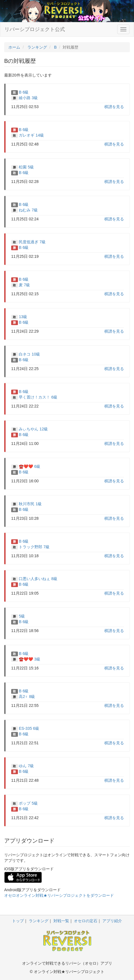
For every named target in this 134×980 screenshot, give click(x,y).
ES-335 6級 (29, 728)
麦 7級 (24, 285)
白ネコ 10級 (29, 354)
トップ (18, 921)
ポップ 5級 (28, 803)
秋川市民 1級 (30, 504)
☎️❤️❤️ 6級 (30, 466)
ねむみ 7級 (28, 210)
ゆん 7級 (26, 766)
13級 (23, 317)
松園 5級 (26, 167)
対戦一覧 (61, 921)
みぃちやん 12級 (33, 429)
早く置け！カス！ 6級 (38, 397)
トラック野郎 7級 (34, 547)
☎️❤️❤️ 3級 (30, 659)
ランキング (39, 921)
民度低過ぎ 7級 (32, 242)
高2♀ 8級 (27, 697)
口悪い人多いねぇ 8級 (38, 579)
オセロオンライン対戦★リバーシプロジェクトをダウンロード (59, 895)
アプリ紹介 (112, 921)
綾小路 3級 (28, 98)
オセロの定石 (86, 921)
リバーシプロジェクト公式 (35, 29)
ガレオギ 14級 (31, 135)
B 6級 (24, 92)
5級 (22, 616)
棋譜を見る (114, 107)
